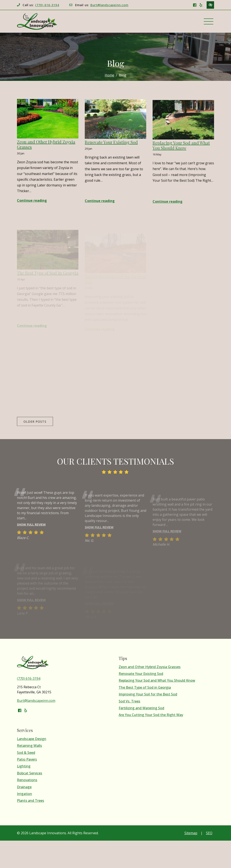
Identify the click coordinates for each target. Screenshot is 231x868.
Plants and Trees (31, 801)
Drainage (24, 787)
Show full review (31, 532)
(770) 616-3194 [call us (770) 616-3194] (47, 5)
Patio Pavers (27, 759)
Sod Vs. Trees (129, 701)
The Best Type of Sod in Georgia (145, 688)
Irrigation (24, 794)
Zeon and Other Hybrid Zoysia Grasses (150, 667)
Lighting (24, 766)
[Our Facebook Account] (195, 5)
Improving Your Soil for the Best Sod (148, 694)
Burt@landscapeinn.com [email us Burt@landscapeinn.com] (109, 5)
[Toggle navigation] (208, 21)
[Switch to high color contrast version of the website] (210, 5)
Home (109, 75)
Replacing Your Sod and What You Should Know (157, 680)
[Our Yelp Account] (201, 5)
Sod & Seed (26, 753)
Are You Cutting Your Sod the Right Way (151, 715)
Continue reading (32, 201)
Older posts (35, 429)
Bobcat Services (30, 773)
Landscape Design (32, 739)
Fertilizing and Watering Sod (141, 708)
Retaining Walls (29, 746)
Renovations (27, 780)
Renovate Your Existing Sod (141, 674)
